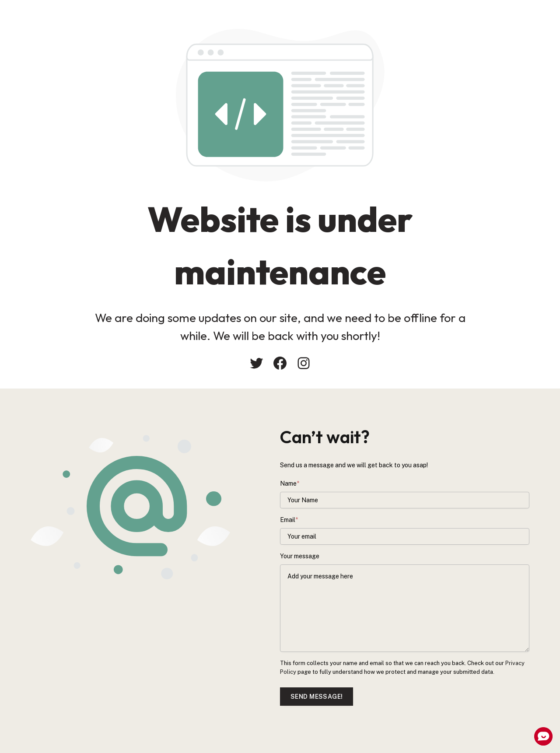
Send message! (317, 697)
